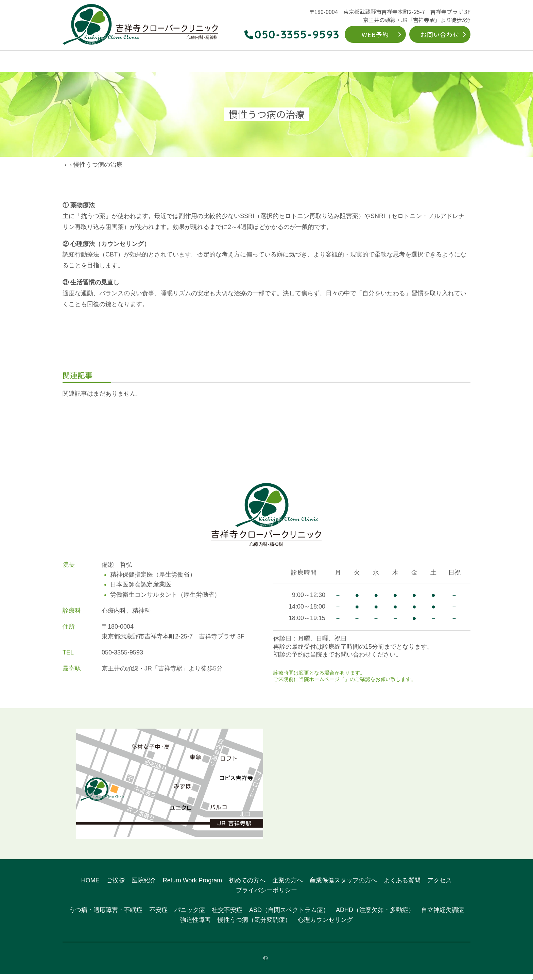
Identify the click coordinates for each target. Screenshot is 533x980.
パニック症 (190, 916)
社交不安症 (227, 916)
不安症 (158, 916)
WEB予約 (375, 34)
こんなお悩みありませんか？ (183, 62)
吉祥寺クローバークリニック (270, 964)
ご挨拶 (116, 886)
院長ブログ (102, 165)
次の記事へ (372, 426)
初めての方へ (342, 62)
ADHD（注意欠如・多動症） (375, 916)
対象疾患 (239, 62)
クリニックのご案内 (113, 62)
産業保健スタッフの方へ (343, 886)
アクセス (460, 62)
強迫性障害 (195, 926)
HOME (70, 62)
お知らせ (355, 685)
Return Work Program (288, 62)
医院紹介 (144, 886)
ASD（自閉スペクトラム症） (289, 916)
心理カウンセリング (325, 926)
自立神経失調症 (443, 916)
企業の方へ (382, 62)
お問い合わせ (440, 34)
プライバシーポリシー (266, 896)
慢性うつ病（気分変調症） (254, 926)
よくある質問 (423, 62)
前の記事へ (161, 426)
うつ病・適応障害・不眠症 (106, 916)
